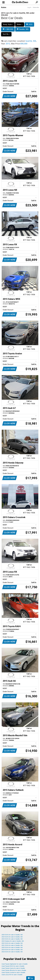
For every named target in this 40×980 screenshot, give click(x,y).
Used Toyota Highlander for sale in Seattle (15, 964)
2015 (29, 24)
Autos (4, 7)
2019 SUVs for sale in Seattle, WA (12, 950)
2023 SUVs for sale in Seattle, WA (12, 939)
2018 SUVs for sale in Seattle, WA (12, 952)
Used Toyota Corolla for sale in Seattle (13, 972)
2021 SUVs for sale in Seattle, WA (12, 945)
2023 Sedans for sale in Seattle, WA (13, 941)
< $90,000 (8, 29)
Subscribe (36, 7)
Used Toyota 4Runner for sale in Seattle (14, 970)
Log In (29, 7)
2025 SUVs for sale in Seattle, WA (12, 935)
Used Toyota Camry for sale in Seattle (13, 968)
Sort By (6, 34)
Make (20, 24)
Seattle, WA (23, 29)
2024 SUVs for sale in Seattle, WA (12, 937)
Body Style (8, 24)
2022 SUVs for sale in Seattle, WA (12, 943)
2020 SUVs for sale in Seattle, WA (12, 947)
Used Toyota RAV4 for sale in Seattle (13, 966)
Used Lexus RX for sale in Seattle (12, 975)
